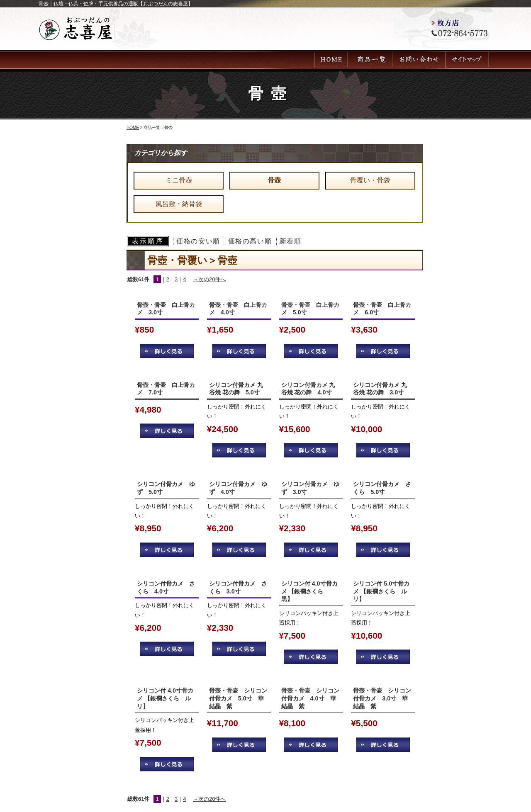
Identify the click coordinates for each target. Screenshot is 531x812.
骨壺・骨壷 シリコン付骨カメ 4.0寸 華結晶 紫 (310, 698)
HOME (133, 128)
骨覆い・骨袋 (370, 180)
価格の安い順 (198, 241)
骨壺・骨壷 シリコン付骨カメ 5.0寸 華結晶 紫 (238, 698)
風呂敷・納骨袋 (179, 204)
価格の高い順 (250, 241)
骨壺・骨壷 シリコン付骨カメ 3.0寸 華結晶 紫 (382, 698)
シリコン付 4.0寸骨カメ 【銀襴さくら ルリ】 (165, 698)
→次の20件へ (209, 279)
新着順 (291, 241)
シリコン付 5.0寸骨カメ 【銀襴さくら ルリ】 (381, 591)
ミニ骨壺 (179, 180)
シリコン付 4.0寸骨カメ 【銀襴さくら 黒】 (309, 591)
